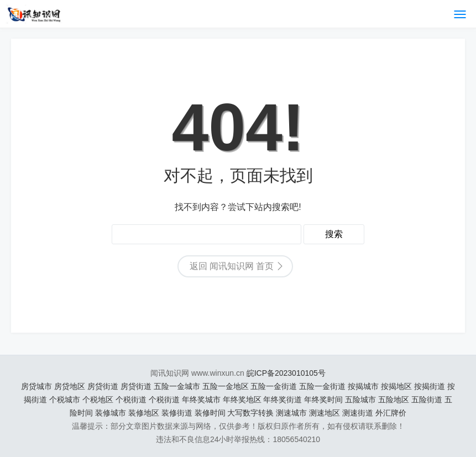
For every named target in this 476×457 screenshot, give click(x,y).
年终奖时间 (323, 400)
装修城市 (111, 413)
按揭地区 (396, 386)
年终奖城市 (201, 400)
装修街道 (177, 413)
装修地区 (144, 413)
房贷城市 (36, 386)
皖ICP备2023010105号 (286, 373)
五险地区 (394, 400)
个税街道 (131, 400)
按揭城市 (363, 386)
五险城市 (360, 400)
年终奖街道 (283, 400)
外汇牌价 (391, 413)
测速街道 (358, 413)
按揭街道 (430, 386)
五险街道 (427, 400)
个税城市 (65, 400)
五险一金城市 (177, 386)
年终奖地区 (242, 400)
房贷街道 (103, 386)
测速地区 (325, 413)
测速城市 (291, 413)
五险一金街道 (274, 386)
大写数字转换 (250, 413)
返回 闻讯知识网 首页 (232, 266)
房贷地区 (70, 386)
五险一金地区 (226, 386)
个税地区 (98, 400)
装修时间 (210, 413)
